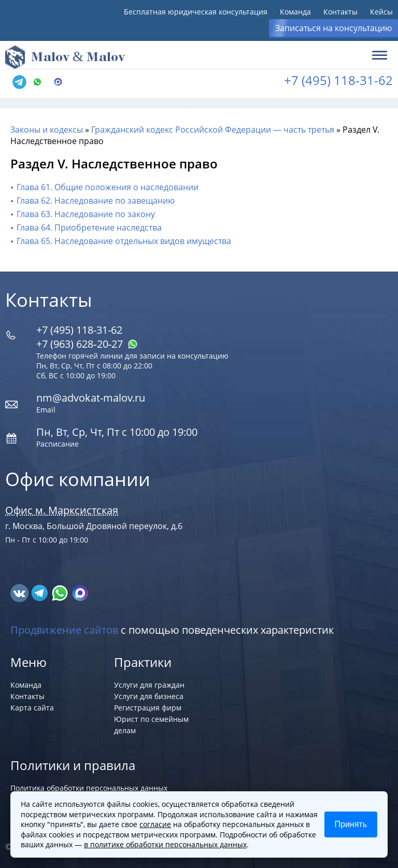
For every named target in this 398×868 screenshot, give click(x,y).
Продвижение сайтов (64, 630)
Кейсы (381, 12)
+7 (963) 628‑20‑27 (87, 344)
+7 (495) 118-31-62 (338, 80)
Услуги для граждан (149, 685)
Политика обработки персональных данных (89, 788)
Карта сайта (32, 708)
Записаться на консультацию (333, 28)
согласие (155, 824)
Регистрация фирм (148, 708)
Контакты (340, 12)
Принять (351, 824)
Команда (295, 12)
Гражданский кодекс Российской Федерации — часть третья (213, 130)
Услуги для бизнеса (149, 696)
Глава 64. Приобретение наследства (89, 227)
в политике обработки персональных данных (165, 844)
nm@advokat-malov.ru (91, 398)
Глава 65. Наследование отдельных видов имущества (124, 241)
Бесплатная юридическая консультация (196, 12)
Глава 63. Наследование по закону (86, 214)
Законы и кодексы (47, 130)
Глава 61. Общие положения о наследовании (108, 187)
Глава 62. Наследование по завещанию (96, 201)
